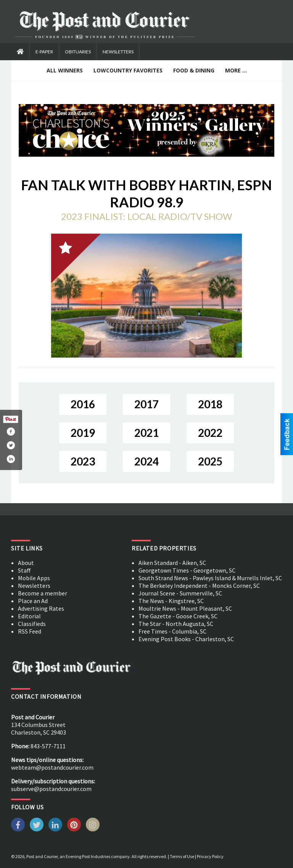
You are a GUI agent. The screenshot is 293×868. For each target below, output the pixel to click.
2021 (146, 433)
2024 (146, 461)
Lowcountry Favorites (128, 70)
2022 (210, 433)
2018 (210, 404)
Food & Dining (194, 70)
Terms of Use (182, 856)
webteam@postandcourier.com (52, 767)
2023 (83, 461)
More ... (236, 70)
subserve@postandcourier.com (51, 789)
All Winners (65, 70)
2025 (210, 461)
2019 (83, 433)
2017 (146, 404)
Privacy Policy (210, 856)
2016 (83, 404)
